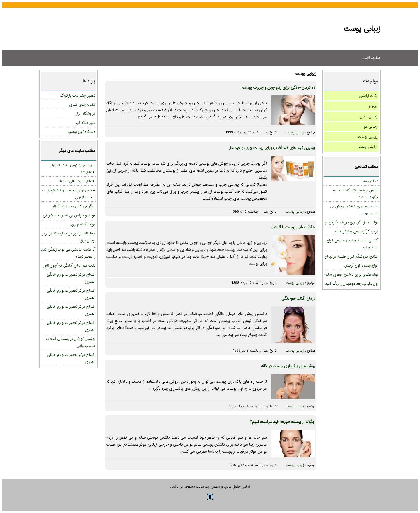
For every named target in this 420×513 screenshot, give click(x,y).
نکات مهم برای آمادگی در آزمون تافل (69, 265)
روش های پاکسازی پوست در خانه (288, 366)
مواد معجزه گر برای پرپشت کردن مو (351, 222)
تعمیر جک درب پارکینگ (78, 95)
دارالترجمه (371, 181)
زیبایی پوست (368, 137)
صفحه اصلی (371, 58)
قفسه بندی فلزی (82, 105)
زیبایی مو (371, 126)
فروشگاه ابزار (85, 114)
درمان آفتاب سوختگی (298, 298)
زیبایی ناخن (369, 116)
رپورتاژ (373, 106)
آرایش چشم (368, 147)
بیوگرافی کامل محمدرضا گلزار (74, 206)
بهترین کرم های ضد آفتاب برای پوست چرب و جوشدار (272, 148)
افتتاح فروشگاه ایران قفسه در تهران (351, 256)
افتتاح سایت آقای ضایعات (76, 181)
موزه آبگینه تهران (83, 224)
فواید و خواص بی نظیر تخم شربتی (69, 215)
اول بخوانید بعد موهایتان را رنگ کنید (352, 284)
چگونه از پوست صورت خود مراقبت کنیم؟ (282, 422)
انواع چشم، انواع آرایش (361, 265)
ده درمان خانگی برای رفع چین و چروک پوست (279, 88)
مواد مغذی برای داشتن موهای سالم (352, 274)
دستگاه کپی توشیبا (82, 132)
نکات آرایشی (368, 96)
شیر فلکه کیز (85, 123)
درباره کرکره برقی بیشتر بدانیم (356, 231)
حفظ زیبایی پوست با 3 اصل (293, 227)
